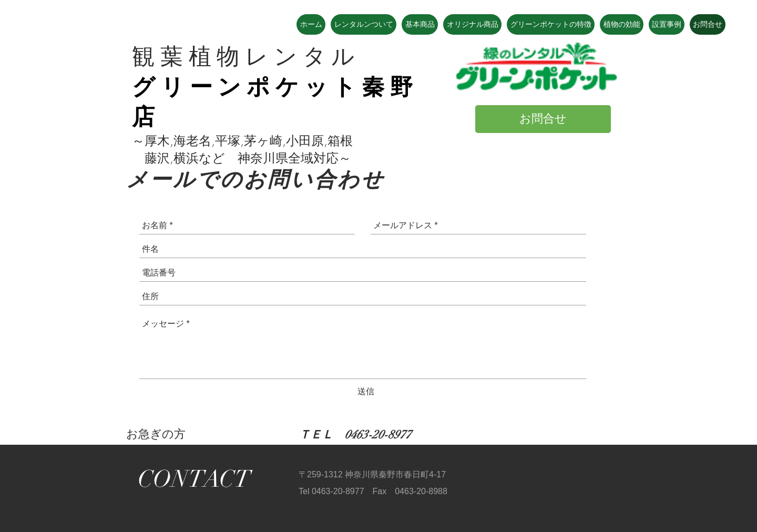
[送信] (366, 392)
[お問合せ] (543, 119)
